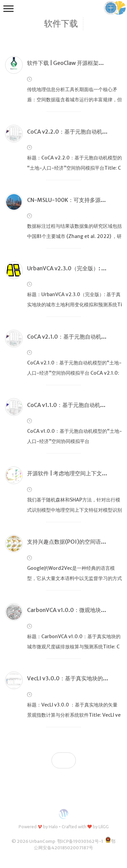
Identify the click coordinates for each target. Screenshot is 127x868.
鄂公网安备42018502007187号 (75, 845)
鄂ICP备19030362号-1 (80, 841)
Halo (53, 827)
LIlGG (104, 827)
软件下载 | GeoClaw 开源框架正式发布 (74, 63)
